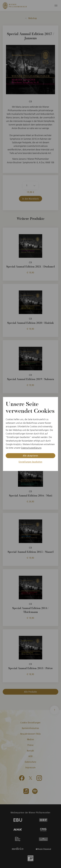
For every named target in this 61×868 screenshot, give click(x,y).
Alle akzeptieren (30, 456)
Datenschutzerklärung (31, 448)
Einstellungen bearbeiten (30, 462)
